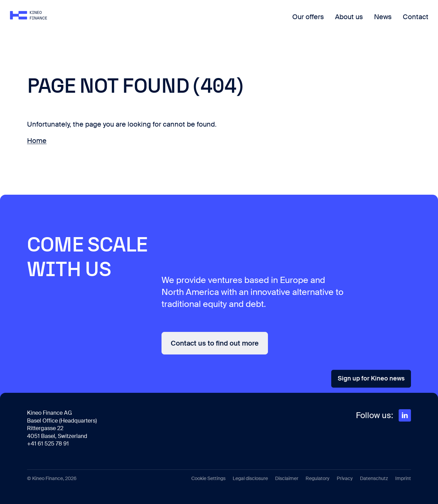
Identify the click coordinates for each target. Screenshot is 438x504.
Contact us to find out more (215, 343)
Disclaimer (287, 478)
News (366, 22)
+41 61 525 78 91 (48, 444)
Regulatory (318, 478)
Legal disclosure (250, 478)
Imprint (403, 478)
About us (332, 22)
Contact (398, 22)
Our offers (291, 22)
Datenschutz (374, 478)
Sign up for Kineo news (371, 378)
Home (37, 141)
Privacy (345, 478)
